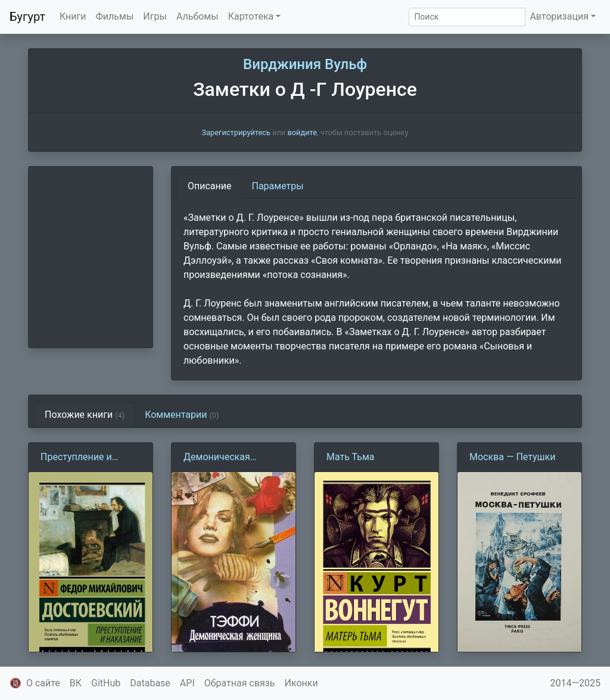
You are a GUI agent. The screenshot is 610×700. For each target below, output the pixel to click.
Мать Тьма (351, 457)
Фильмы (115, 16)
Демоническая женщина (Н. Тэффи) (229, 458)
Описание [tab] (210, 186)
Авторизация (559, 16)
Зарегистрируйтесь (236, 132)
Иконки (301, 683)
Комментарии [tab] (182, 415)
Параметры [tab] (278, 186)
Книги (73, 16)
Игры (155, 16)
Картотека (251, 16)
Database (150, 683)
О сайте (43, 683)
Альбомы (197, 16)
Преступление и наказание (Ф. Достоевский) (76, 458)
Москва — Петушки (512, 457)
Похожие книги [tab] (85, 415)
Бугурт (27, 17)
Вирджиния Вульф (305, 64)
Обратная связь (240, 683)
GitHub (106, 683)
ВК (76, 683)
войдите (302, 132)
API (187, 683)
